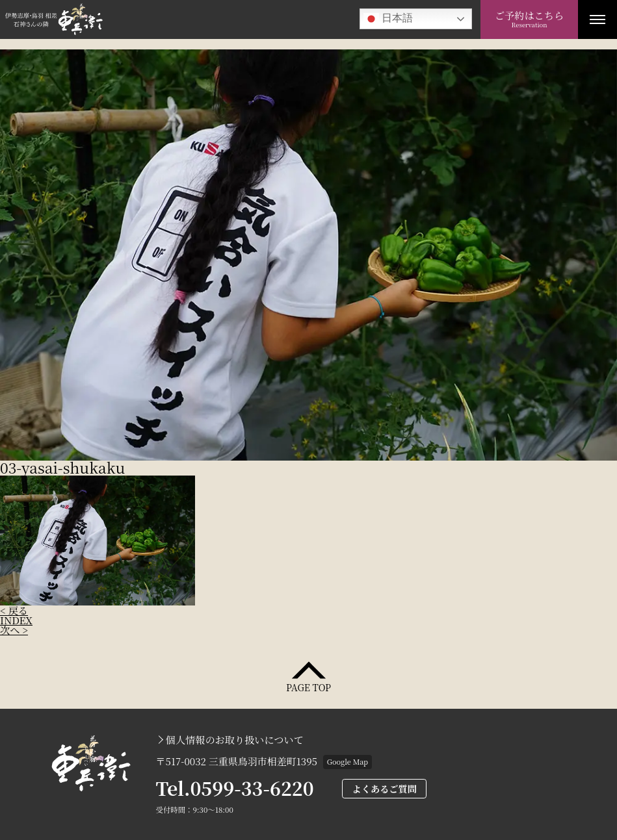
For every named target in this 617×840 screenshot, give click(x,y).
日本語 (388, 19)
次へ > (14, 630)
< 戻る (14, 610)
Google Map (348, 761)
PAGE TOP (308, 686)
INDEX (16, 620)
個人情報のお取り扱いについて (235, 740)
